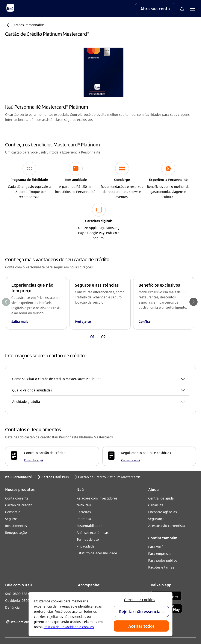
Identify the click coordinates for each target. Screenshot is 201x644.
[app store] (166, 533)
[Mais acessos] (182, 9)
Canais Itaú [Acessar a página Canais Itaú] (157, 442)
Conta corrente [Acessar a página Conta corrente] (17, 435)
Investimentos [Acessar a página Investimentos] (16, 462)
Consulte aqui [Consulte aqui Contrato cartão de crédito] (33, 397)
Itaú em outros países (25, 558)
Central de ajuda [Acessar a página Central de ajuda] (161, 435)
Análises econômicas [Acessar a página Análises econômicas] (93, 469)
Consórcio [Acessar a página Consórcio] (13, 448)
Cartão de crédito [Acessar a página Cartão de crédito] (19, 442)
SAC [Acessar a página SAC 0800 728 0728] (8, 530)
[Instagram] (83, 533)
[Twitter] (114, 533)
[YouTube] (93, 533)
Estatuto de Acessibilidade (97, 490)
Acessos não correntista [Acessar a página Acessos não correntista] (167, 462)
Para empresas (160, 490)
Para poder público (163, 497)
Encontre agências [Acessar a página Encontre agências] (162, 448)
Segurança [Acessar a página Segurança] (156, 455)
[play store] (166, 546)
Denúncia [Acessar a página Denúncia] (12, 544)
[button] (155, 9)
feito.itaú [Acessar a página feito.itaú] (84, 442)
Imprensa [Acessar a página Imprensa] (84, 455)
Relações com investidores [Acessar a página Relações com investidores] (97, 435)
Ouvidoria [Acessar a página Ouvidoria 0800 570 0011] (13, 537)
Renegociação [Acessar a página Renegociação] (16, 469)
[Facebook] (104, 533)
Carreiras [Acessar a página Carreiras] (84, 448)
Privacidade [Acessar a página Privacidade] (86, 483)
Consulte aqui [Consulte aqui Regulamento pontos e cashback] (131, 397)
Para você (156, 483)
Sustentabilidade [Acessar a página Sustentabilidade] (89, 462)
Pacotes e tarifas (161, 504)
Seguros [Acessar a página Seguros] (11, 455)
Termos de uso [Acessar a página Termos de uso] (88, 476)
